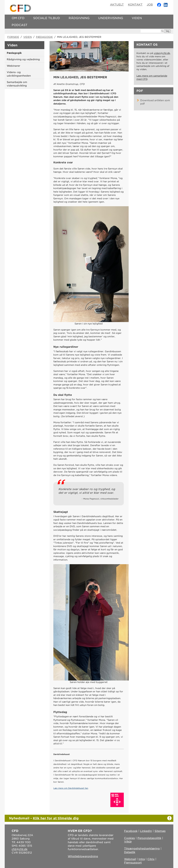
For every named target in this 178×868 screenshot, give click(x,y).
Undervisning (111, 18)
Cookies (130, 838)
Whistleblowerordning (83, 856)
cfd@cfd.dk (20, 849)
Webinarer (13, 66)
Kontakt (135, 5)
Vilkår (128, 842)
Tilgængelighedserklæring (142, 849)
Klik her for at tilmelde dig (56, 818)
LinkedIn (146, 831)
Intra (142, 859)
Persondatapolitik (149, 838)
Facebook (131, 831)
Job (150, 5)
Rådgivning (79, 18)
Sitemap (160, 831)
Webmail (130, 859)
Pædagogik (44, 37)
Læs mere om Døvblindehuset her (71, 788)
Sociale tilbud (47, 18)
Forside (13, 37)
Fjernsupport (133, 863)
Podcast (19, 25)
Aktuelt (117, 5)
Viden (137, 18)
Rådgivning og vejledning (23, 59)
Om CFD (18, 18)
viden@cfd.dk (162, 53)
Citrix (151, 859)
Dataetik (130, 852)
